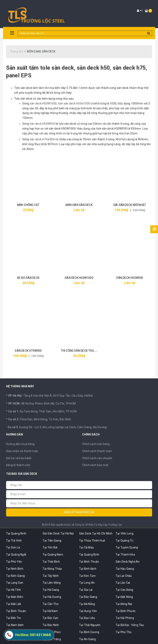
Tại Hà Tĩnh (14, 590)
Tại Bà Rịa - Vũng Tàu (130, 625)
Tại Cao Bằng (124, 590)
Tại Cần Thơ (51, 604)
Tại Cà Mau (87, 547)
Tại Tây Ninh (51, 576)
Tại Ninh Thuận (89, 562)
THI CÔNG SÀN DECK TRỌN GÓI (81, 351)
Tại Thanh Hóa (125, 555)
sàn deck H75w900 (43, 139)
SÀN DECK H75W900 (28, 351)
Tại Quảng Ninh (16, 533)
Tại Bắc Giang (88, 597)
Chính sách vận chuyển (97, 458)
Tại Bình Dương (89, 632)
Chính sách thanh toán (97, 451)
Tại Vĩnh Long (125, 533)
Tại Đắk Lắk (14, 604)
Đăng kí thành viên (18, 465)
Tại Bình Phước (126, 611)
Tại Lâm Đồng (52, 583)
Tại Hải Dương (52, 597)
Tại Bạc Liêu (87, 618)
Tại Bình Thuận (16, 611)
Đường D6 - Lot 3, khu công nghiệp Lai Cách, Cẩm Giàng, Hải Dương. (58, 427)
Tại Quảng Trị (124, 541)
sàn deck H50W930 (42, 124)
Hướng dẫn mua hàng (20, 444)
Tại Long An (87, 583)
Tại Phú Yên (14, 562)
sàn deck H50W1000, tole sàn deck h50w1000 (60, 103)
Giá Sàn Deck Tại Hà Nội (58, 533)
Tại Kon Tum (87, 576)
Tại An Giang (88, 639)
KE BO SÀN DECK (28, 278)
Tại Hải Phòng (125, 618)
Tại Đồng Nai (124, 604)
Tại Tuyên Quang (127, 547)
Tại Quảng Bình (89, 555)
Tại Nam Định (15, 625)
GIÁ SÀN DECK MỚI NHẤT (130, 205)
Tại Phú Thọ (124, 632)
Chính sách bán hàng (96, 444)
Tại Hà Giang (51, 590)
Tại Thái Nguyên (90, 625)
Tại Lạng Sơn (15, 583)
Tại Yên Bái (50, 547)
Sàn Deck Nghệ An (128, 562)
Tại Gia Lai (86, 590)
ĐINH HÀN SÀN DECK (79, 205)
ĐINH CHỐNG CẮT (28, 205)
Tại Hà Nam (50, 611)
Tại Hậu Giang (125, 569)
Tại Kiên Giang (16, 576)
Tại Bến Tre (14, 618)
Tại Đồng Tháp (52, 569)
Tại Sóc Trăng (52, 639)
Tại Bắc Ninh (51, 625)
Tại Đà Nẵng (87, 604)
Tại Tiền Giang (52, 541)
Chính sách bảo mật (95, 465)
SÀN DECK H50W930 (130, 278)
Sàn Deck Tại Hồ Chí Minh (96, 533)
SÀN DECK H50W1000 (79, 278)
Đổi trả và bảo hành (19, 458)
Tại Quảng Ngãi (16, 555)
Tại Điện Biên (15, 597)
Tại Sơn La (13, 547)
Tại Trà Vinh (14, 541)
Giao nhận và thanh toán (22, 451)
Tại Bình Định (88, 569)
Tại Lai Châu (124, 576)
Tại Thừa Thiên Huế (92, 541)
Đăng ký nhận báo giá (79, 512)
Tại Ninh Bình (15, 569)
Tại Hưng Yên (88, 611)
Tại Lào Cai (123, 583)
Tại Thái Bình (51, 562)
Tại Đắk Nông (124, 597)
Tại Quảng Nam (53, 555)
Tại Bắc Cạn (51, 618)
